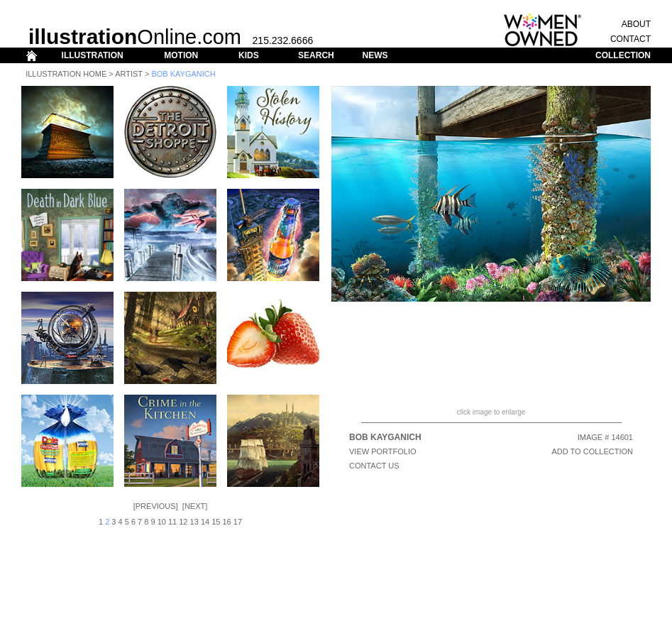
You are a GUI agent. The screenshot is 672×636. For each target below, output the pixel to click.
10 (162, 522)
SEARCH (316, 55)
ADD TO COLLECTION (592, 451)
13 (194, 522)
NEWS (375, 55)
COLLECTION (623, 55)
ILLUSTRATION (93, 55)
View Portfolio (383, 451)
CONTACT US (374, 466)
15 (216, 522)
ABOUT (636, 24)
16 (227, 522)
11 (172, 522)
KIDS (249, 55)
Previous (156, 506)
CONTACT (630, 39)
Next (195, 506)
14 (205, 522)
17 (238, 522)
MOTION (181, 55)
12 (183, 522)
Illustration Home (66, 74)
